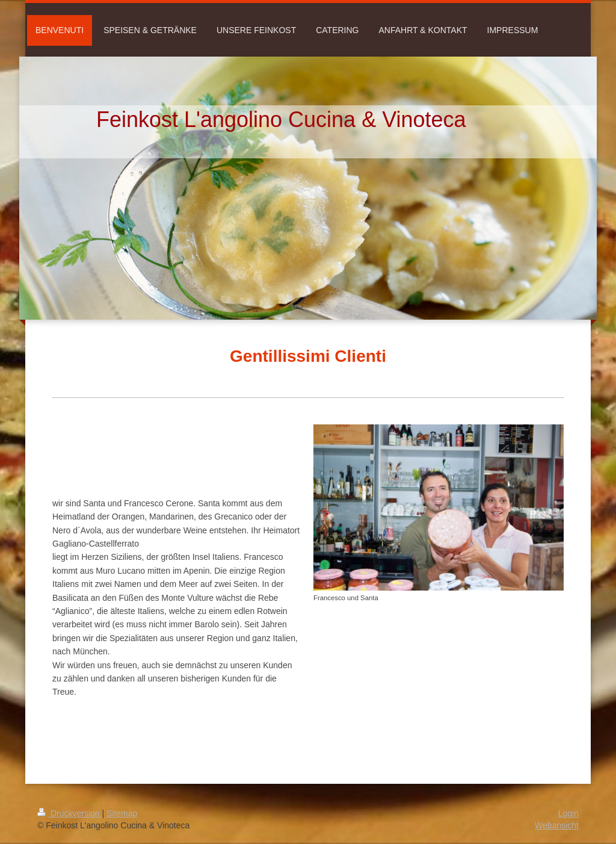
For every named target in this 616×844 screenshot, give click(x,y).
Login (568, 813)
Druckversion (69, 813)
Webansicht (557, 825)
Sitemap (122, 813)
